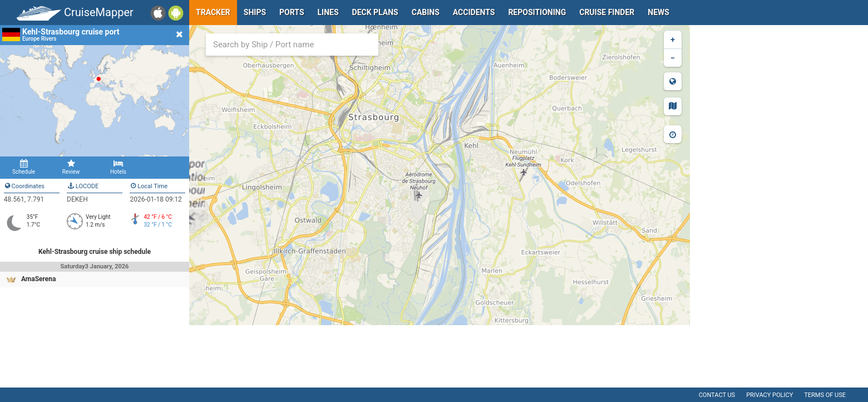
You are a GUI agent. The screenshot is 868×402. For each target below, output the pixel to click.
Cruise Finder (607, 12)
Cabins (426, 12)
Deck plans (375, 12)
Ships (255, 12)
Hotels (118, 167)
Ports (292, 12)
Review (71, 167)
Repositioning (537, 12)
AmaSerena (38, 279)
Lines (328, 12)
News (659, 12)
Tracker (213, 12)
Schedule (24, 167)
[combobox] (292, 45)
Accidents (474, 12)
